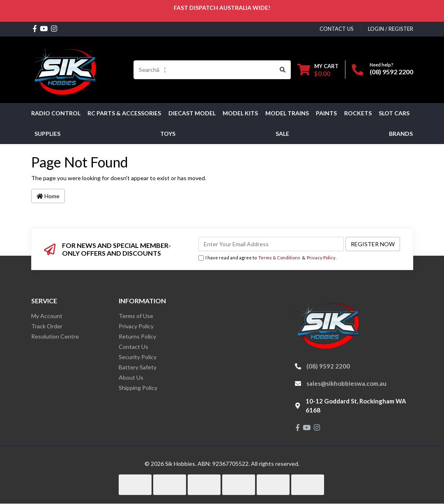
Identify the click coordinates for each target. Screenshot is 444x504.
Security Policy (138, 357)
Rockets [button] (358, 113)
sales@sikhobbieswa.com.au (346, 383)
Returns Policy (137, 336)
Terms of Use (136, 316)
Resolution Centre (55, 336)
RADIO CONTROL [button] (56, 113)
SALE (282, 134)
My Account (47, 316)
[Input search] (204, 70)
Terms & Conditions (279, 258)
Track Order (47, 326)
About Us (131, 377)
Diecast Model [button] (192, 113)
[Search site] (283, 70)
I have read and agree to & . (267, 258)
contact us (337, 29)
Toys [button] (168, 134)
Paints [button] (326, 113)
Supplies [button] (47, 134)
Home (48, 196)
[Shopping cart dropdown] (318, 70)
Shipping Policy (138, 388)
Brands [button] (401, 134)
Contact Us (133, 347)
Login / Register (391, 29)
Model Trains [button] (287, 113)
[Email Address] (271, 244)
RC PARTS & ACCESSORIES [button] (124, 113)
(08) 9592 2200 (391, 72)
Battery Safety (138, 367)
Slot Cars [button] (394, 113)
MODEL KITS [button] (240, 113)
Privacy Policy (321, 258)
